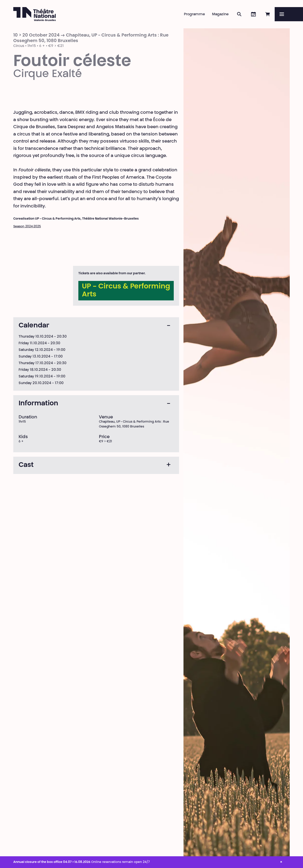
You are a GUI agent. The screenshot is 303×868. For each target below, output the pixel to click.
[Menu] (289, 14)
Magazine (220, 14)
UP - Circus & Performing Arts (126, 291)
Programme (194, 14)
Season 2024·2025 (27, 227)
